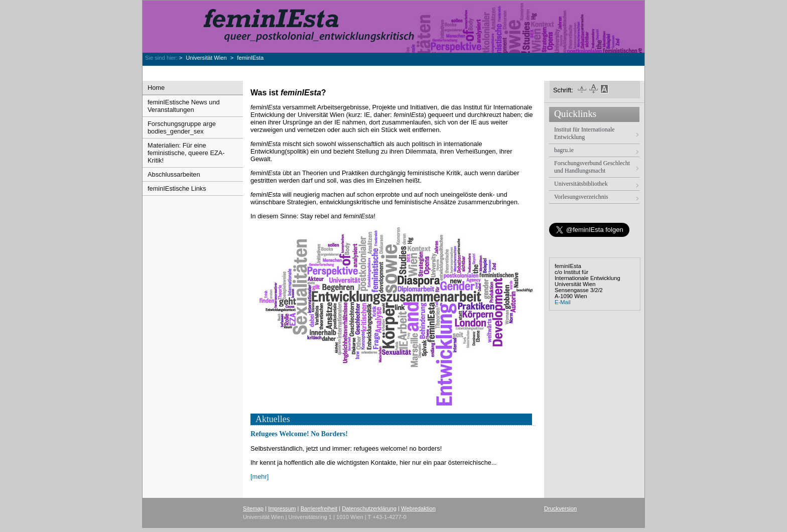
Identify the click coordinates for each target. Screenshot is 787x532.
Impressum (282, 508)
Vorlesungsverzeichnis (581, 197)
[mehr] (259, 477)
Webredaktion (418, 508)
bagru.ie (564, 150)
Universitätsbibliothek (581, 184)
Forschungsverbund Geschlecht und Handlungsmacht (592, 167)
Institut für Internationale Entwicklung (584, 133)
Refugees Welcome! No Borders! (299, 434)
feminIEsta (250, 58)
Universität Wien (207, 58)
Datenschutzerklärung (369, 508)
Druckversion (560, 508)
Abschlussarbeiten (174, 174)
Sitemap (253, 508)
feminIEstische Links (177, 188)
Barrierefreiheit (319, 508)
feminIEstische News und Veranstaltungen (184, 106)
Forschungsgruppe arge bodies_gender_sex (182, 127)
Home (156, 88)
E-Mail (563, 302)
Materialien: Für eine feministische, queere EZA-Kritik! (186, 153)
